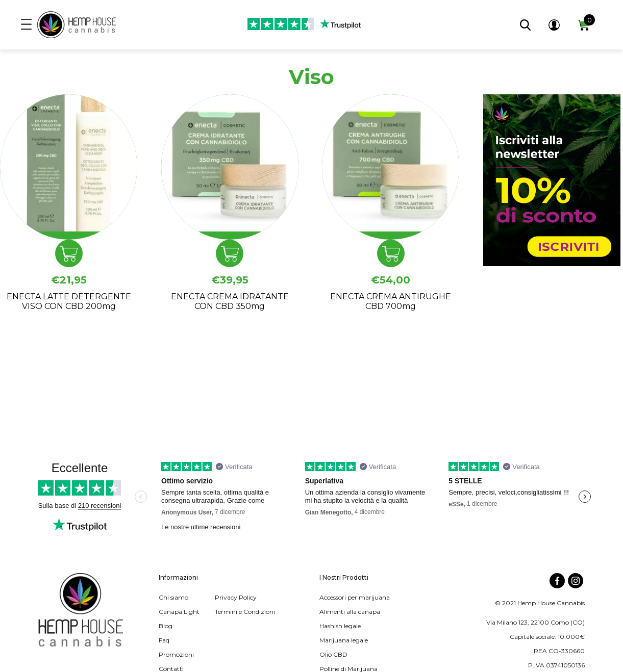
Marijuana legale (344, 640)
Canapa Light (179, 612)
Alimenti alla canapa (350, 612)
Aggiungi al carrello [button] (69, 253)
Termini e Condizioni (245, 612)
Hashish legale (340, 626)
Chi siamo (173, 597)
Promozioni (176, 654)
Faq (164, 640)
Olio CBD (333, 654)
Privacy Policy (236, 597)
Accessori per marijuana (355, 597)
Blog (166, 626)
